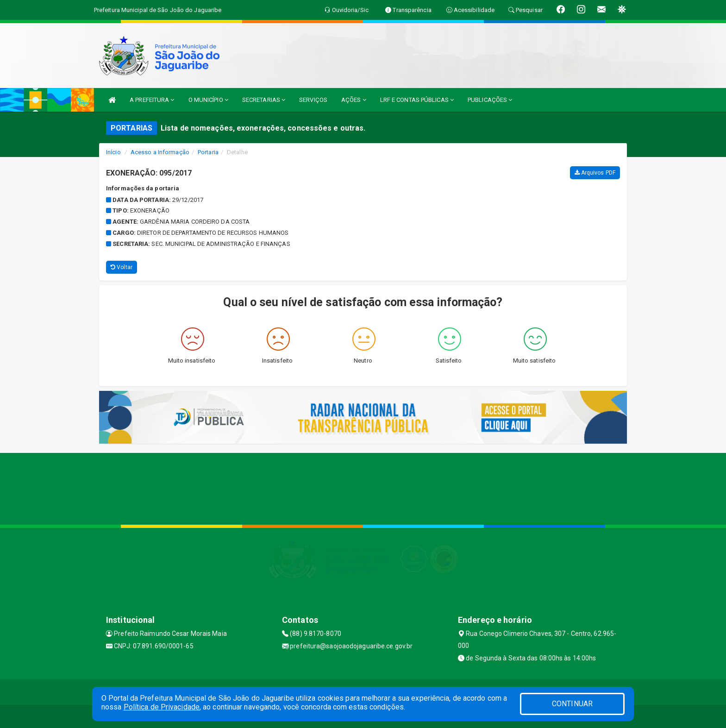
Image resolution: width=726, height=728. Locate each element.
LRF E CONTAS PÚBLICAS (417, 100)
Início (113, 152)
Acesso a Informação (160, 152)
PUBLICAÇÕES (490, 100)
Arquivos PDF (595, 173)
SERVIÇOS (313, 100)
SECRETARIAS (264, 100)
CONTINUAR (572, 704)
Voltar (122, 267)
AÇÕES (354, 100)
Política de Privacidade (162, 707)
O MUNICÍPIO (208, 100)
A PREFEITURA (152, 100)
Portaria (208, 152)
